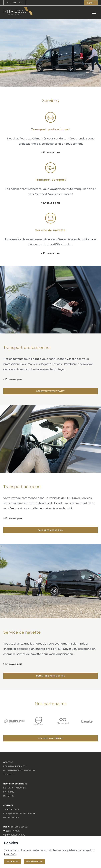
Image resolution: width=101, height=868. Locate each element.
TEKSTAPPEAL (18, 835)
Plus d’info (10, 854)
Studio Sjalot (20, 827)
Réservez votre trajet (50, 391)
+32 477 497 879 (11, 809)
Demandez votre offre (50, 676)
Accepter (12, 861)
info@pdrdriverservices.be (19, 813)
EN (21, 3)
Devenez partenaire (51, 738)
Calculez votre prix (51, 530)
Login (91, 3)
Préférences (34, 861)
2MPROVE (15, 831)
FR (14, 3)
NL (8, 3)
